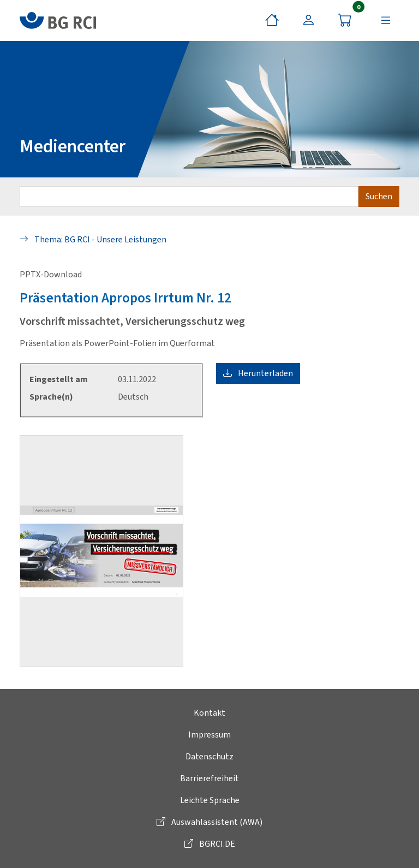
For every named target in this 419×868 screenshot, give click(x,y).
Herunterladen (258, 373)
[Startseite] (272, 20)
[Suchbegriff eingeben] (189, 197)
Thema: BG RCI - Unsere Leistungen (93, 239)
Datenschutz (209, 756)
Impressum (209, 735)
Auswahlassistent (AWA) (209, 822)
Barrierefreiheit (209, 778)
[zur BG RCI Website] (58, 20)
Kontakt (209, 713)
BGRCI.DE (210, 844)
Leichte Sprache (210, 800)
